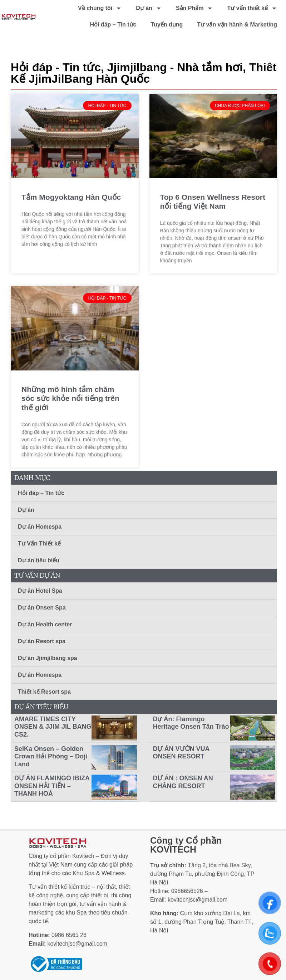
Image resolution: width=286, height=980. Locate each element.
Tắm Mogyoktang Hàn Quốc (71, 197)
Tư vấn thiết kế (252, 8)
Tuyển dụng (167, 25)
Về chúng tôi (100, 8)
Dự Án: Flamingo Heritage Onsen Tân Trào (191, 723)
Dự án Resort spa (42, 641)
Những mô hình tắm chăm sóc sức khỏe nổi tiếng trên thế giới (70, 398)
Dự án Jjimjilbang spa (48, 658)
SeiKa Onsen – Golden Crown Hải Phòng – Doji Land (51, 756)
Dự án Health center (45, 624)
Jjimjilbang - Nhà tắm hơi (175, 67)
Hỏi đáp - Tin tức (56, 67)
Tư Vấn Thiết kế (39, 544)
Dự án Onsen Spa (42, 608)
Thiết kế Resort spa (44, 692)
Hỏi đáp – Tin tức (113, 25)
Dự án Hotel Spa (40, 591)
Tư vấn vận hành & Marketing (237, 25)
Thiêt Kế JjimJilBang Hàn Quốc (144, 73)
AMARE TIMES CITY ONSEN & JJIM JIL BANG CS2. (53, 727)
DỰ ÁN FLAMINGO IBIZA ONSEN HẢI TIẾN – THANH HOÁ (52, 786)
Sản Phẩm (194, 8)
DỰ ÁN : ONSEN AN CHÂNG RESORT (183, 782)
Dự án (149, 8)
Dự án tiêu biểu (39, 560)
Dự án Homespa (40, 527)
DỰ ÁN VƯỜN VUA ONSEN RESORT (181, 753)
